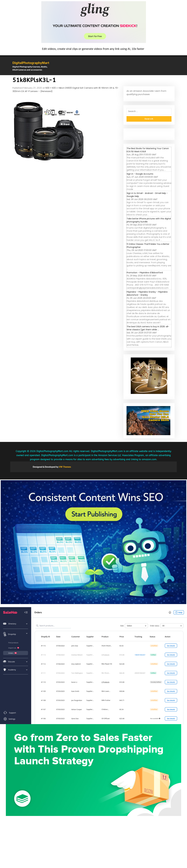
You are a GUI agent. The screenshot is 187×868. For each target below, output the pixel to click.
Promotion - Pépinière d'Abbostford (145, 273)
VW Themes (65, 467)
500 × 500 (51, 88)
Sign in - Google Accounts (140, 174)
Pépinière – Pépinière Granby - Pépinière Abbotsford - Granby (147, 293)
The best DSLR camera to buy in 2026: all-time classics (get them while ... (148, 328)
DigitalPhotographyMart (31, 63)
